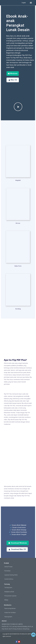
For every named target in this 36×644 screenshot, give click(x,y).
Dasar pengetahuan (10, 608)
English (24, 3)
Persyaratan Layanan (10, 596)
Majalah (18, 180)
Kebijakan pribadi (9, 592)
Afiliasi (6, 600)
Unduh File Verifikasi (10, 613)
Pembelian (7, 571)
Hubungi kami (8, 617)
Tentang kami (8, 588)
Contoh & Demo (9, 579)
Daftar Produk (8, 567)
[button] (31, 3)
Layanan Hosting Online (11, 575)
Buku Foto (18, 266)
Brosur (18, 223)
